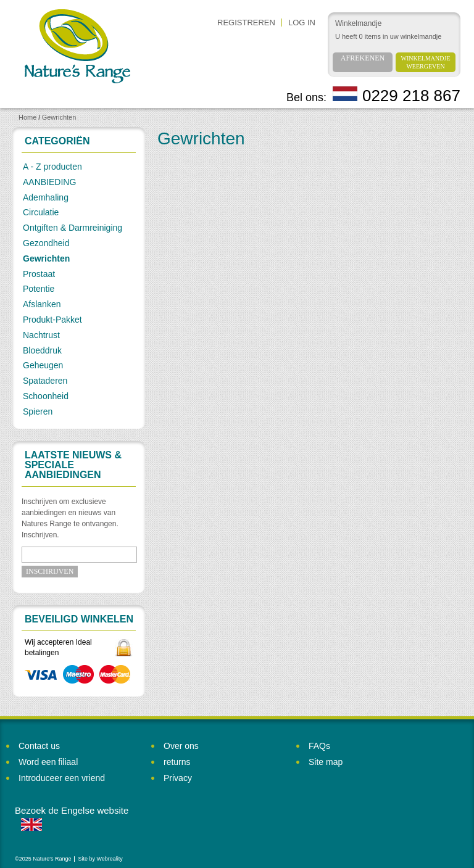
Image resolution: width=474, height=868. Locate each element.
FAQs (319, 746)
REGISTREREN (246, 23)
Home (27, 117)
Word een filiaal (48, 762)
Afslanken (42, 304)
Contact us (39, 746)
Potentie (39, 289)
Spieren (38, 411)
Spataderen (45, 381)
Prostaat (39, 274)
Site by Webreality (100, 859)
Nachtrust (41, 335)
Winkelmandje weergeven (426, 62)
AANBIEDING (49, 182)
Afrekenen (363, 58)
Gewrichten (59, 117)
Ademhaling (46, 197)
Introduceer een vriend (62, 778)
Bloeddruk (42, 350)
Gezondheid (46, 243)
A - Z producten (52, 167)
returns (177, 762)
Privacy (178, 778)
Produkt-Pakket (52, 320)
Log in (302, 23)
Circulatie (41, 212)
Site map (326, 762)
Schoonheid (46, 396)
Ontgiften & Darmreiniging (73, 228)
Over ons (181, 746)
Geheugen (43, 365)
